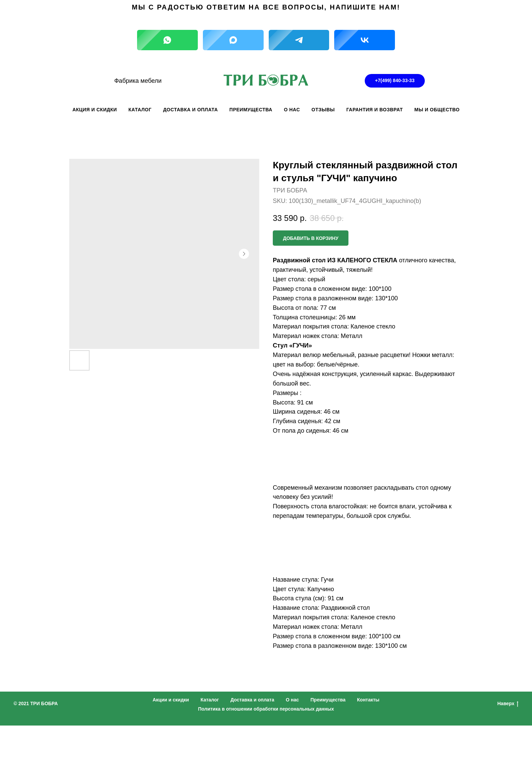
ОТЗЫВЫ (323, 110)
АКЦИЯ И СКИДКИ (94, 110)
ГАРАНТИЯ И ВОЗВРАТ (375, 110)
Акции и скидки (171, 700)
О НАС (292, 110)
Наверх (508, 704)
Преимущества (328, 700)
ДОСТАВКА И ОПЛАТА (191, 110)
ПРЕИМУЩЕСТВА (251, 110)
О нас (292, 700)
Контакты (368, 700)
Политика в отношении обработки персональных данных (266, 709)
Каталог (210, 700)
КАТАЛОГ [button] (140, 110)
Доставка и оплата (252, 700)
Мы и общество (437, 110)
